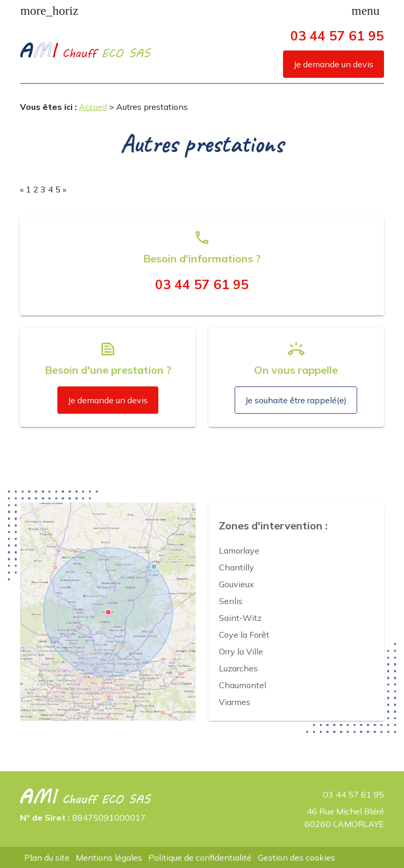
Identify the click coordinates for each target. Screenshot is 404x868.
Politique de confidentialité (200, 857)
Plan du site (47, 857)
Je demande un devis (334, 64)
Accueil (93, 107)
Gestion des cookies (296, 857)
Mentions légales (109, 857)
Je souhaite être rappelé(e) (296, 400)
